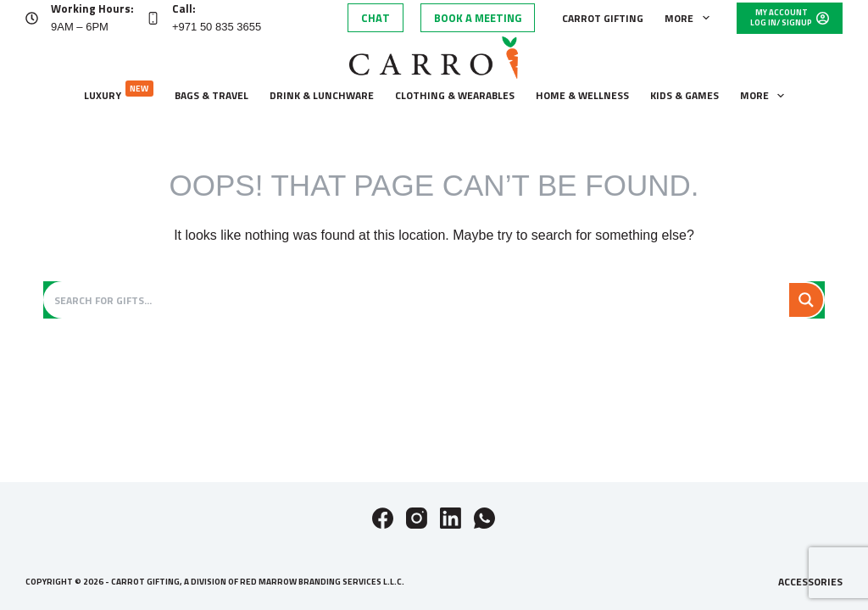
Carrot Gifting (603, 18)
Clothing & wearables (455, 95)
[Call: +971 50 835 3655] (153, 18)
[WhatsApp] (484, 518)
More (690, 18)
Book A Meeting (478, 18)
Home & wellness (582, 95)
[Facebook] (383, 518)
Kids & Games (684, 95)
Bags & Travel (211, 95)
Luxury (119, 92)
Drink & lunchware (322, 95)
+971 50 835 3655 (217, 27)
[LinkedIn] (451, 518)
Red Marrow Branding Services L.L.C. (322, 582)
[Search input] (418, 300)
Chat (376, 18)
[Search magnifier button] (806, 300)
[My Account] (790, 18)
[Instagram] (417, 518)
